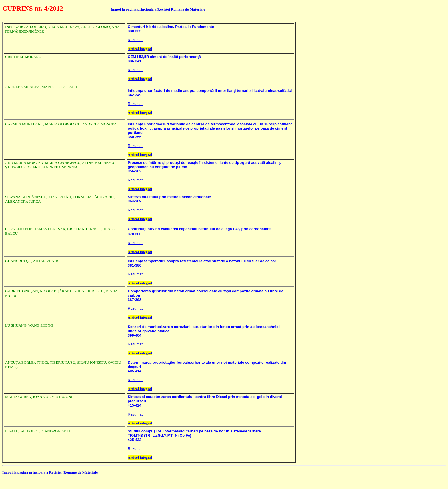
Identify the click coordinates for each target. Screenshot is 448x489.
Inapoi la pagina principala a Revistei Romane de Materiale (158, 9)
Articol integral (140, 49)
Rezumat (135, 40)
